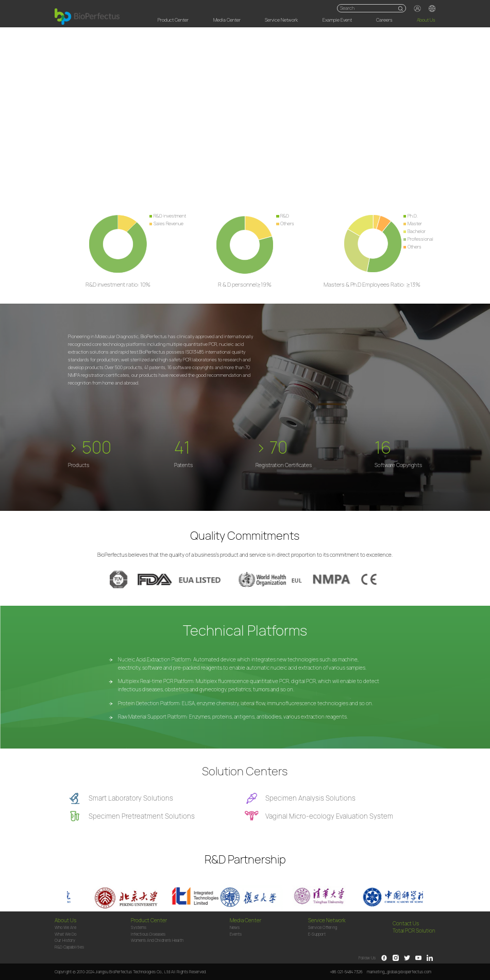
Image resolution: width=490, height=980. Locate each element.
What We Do (65, 934)
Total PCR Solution (414, 931)
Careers (384, 20)
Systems (139, 928)
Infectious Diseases (148, 934)
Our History (65, 941)
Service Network (281, 20)
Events (236, 934)
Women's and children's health (157, 941)
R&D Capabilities (69, 947)
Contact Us (406, 924)
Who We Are (65, 928)
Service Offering (323, 928)
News (235, 928)
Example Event (337, 20)
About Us (426, 20)
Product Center (173, 20)
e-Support (317, 934)
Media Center (227, 20)
